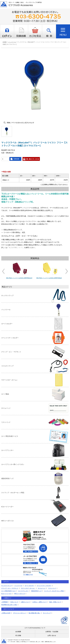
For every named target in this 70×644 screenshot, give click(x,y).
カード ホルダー (29, 586)
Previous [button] (3, 271)
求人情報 (18, 635)
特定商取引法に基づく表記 (9, 605)
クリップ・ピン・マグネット (10, 588)
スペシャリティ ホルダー (44, 586)
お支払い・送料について (40, 602)
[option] (20, 270)
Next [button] (67, 271)
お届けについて (25, 602)
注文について (14, 602)
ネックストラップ (7, 586)
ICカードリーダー (7, 594)
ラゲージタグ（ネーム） (28, 588)
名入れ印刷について (16, 247)
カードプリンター (23, 591)
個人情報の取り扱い (34, 613)
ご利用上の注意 (6, 613)
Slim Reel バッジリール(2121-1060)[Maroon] (19, 278)
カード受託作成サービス (9, 591)
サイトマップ (47, 613)
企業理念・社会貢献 (52, 632)
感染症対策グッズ (36, 591)
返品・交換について (55, 602)
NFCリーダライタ (20, 594)
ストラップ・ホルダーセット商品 (54, 591)
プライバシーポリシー (20, 613)
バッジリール (12, 42)
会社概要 (18, 632)
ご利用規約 (5, 602)
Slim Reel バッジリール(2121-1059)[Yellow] (49, 278)
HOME (5, 42)
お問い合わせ (52, 635)
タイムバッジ (42, 588)
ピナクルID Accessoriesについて (35, 628)
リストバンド (52, 588)
